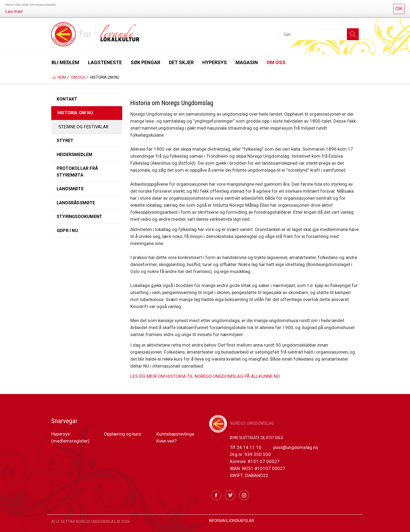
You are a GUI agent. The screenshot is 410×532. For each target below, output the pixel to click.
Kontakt (67, 99)
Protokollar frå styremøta (77, 172)
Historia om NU (75, 113)
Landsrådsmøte (76, 203)
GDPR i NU (67, 231)
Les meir (14, 11)
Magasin (247, 62)
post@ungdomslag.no (295, 447)
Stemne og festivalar (83, 127)
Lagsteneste (105, 62)
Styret (65, 141)
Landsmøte (70, 189)
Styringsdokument (79, 217)
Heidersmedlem (75, 155)
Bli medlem (65, 62)
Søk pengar (145, 62)
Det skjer (181, 62)
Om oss (276, 62)
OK (399, 8)
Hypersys (215, 62)
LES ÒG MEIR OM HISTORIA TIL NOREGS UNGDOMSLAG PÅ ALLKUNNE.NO (205, 376)
